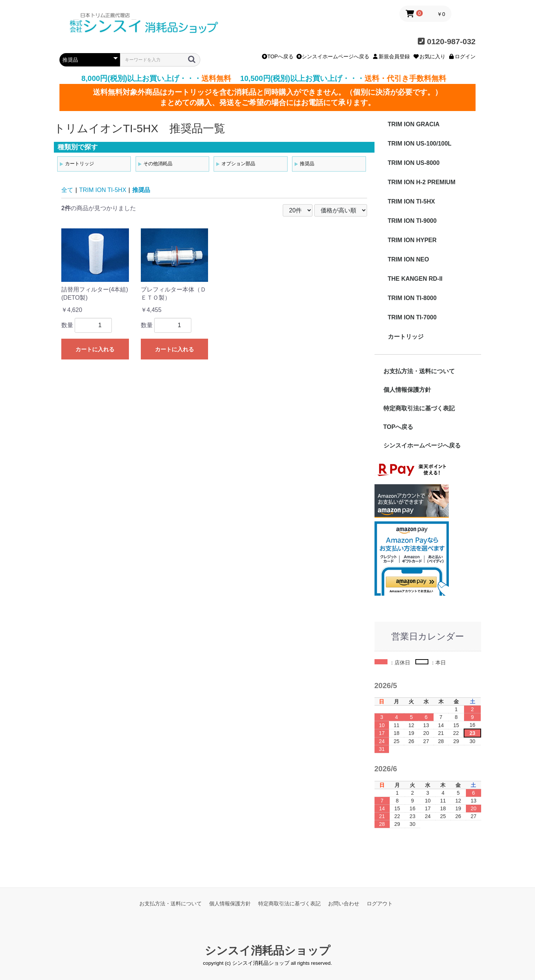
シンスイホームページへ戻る (333, 56)
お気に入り (429, 56)
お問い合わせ (344, 904)
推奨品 (307, 164)
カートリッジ (80, 164)
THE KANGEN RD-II (415, 279)
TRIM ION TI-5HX (103, 190)
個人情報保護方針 (407, 390)
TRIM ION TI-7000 (412, 317)
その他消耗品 (158, 164)
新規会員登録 (391, 56)
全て (67, 190)
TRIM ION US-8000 (414, 163)
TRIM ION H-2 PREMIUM (422, 182)
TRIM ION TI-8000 (412, 298)
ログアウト (380, 904)
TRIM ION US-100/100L (420, 144)
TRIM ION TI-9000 (412, 221)
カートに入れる (95, 349)
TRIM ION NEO (408, 259)
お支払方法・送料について (419, 371)
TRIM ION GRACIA (414, 124)
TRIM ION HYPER (412, 240)
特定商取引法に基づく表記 (419, 408)
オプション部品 (238, 164)
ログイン (462, 56)
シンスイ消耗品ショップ (267, 950)
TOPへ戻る (278, 56)
